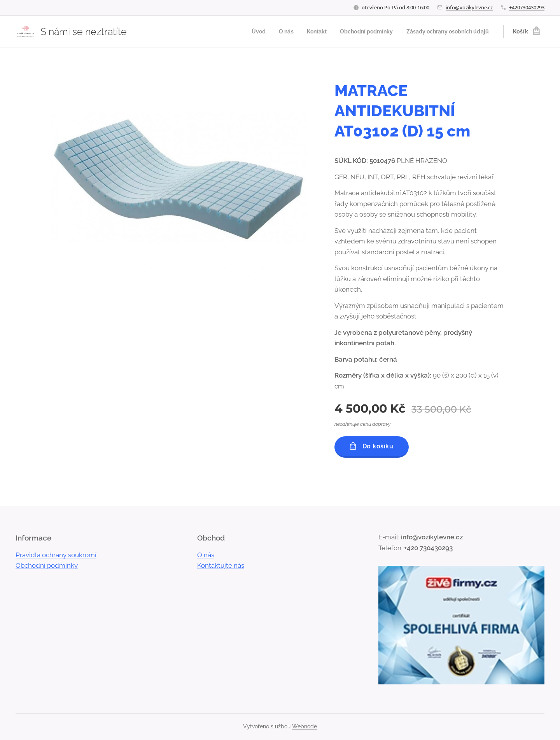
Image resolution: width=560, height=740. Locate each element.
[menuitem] (244, 31)
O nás (206, 555)
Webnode (304, 726)
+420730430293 (527, 7)
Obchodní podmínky (47, 565)
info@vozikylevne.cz (469, 7)
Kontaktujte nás (221, 565)
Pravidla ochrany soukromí (56, 555)
